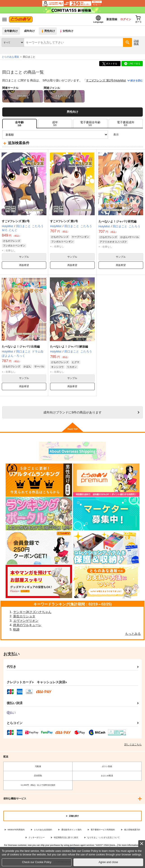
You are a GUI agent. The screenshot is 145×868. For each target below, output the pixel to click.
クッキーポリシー (37, 839)
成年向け (30, 32)
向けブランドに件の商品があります (72, 414)
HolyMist (120, 82)
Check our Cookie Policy (37, 862)
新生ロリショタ (24, 618)
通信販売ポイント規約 (71, 831)
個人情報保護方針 (132, 831)
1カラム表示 (139, 136)
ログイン (123, 20)
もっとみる (133, 635)
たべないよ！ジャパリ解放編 (69, 348)
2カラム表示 (132, 136)
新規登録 (108, 20)
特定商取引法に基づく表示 (66, 839)
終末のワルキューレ (27, 626)
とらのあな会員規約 (43, 831)
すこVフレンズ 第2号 (100, 82)
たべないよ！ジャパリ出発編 (21, 348)
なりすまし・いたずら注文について (103, 839)
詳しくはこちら (133, 746)
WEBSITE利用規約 (16, 831)
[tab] (55, 125)
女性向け (67, 32)
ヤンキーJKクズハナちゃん (32, 613)
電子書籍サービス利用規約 (103, 831)
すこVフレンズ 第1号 (64, 223)
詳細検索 (136, 44)
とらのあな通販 (10, 58)
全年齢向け (11, 32)
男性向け (48, 32)
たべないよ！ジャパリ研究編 (118, 223)
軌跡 (16, 631)
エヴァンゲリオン (26, 622)
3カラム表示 (124, 136)
